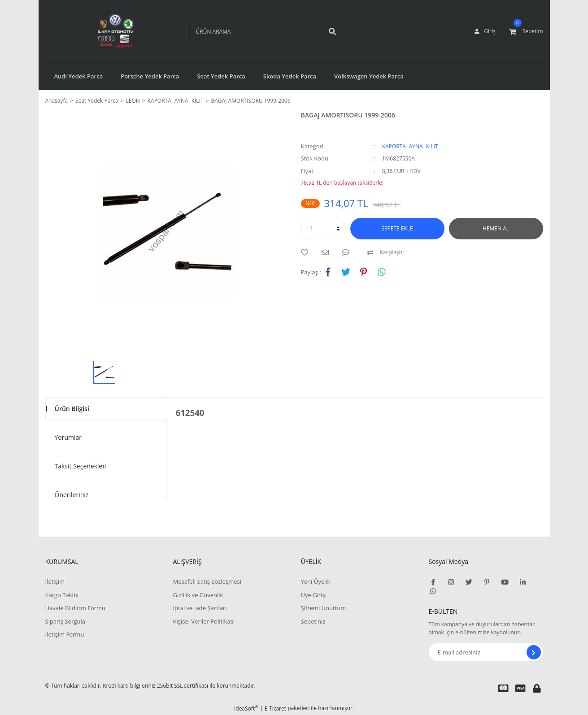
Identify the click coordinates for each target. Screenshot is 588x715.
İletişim (55, 581)
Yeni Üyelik (315, 581)
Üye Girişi (313, 595)
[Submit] (534, 652)
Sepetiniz (313, 621)
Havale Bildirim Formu (76, 608)
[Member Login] (485, 31)
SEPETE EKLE (397, 228)
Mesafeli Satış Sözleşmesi (207, 581)
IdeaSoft (246, 708)
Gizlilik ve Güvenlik (198, 595)
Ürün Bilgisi (72, 409)
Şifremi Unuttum (323, 608)
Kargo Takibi (62, 595)
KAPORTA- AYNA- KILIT (410, 146)
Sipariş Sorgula (65, 621)
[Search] (252, 31)
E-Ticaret (276, 708)
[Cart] (526, 31)
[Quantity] (323, 229)
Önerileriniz (72, 495)
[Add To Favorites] (307, 252)
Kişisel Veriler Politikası (203, 621)
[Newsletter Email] (486, 652)
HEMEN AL (496, 228)
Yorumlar (68, 437)
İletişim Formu (65, 634)
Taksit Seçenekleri (81, 466)
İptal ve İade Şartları (200, 608)
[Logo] (102, 31)
